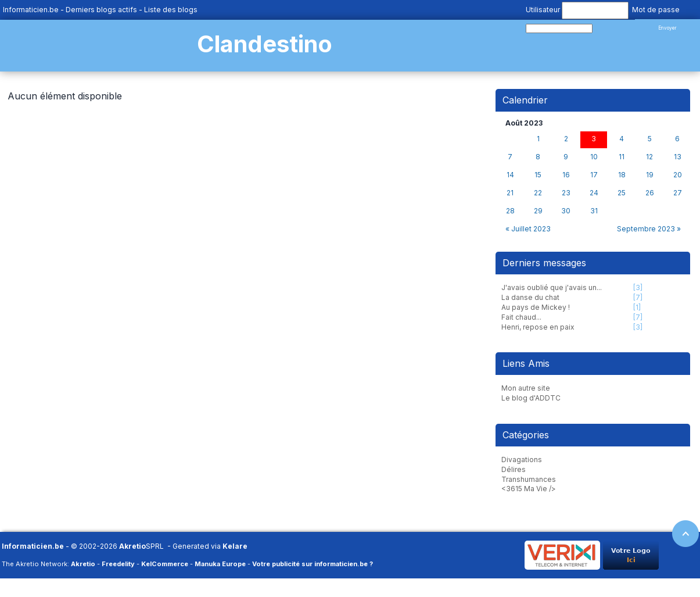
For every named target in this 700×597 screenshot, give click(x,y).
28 (510, 211)
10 (594, 157)
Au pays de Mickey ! (536, 307)
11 (622, 157)
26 (650, 193)
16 (566, 175)
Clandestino (265, 44)
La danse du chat (530, 297)
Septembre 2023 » (649, 229)
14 (510, 175)
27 (678, 193)
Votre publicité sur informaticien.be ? (313, 564)
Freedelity (118, 564)
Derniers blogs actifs (101, 10)
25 (622, 193)
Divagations (522, 460)
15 (538, 175)
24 (594, 193)
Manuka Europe (220, 564)
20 (678, 175)
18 (622, 175)
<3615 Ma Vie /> (529, 489)
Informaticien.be (31, 10)
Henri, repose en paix (538, 327)
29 (538, 211)
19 (650, 175)
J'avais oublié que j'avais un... (552, 287)
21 (510, 193)
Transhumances (529, 479)
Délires (514, 469)
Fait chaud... (521, 317)
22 (538, 193)
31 (594, 211)
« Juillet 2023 (528, 229)
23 (566, 193)
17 (594, 175)
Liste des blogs (171, 10)
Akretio (132, 546)
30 (566, 211)
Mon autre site (526, 388)
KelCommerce (165, 564)
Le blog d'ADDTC (531, 398)
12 (649, 157)
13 (678, 157)
